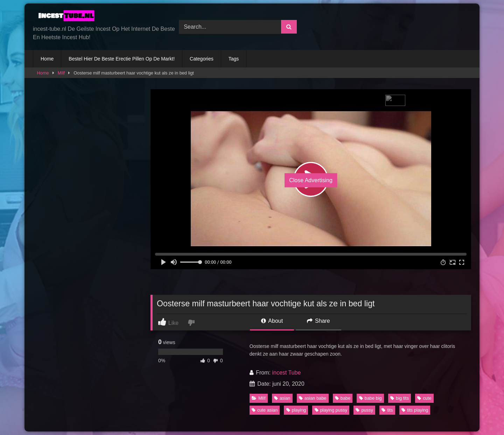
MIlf (61, 73)
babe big (370, 398)
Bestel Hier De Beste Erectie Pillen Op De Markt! (122, 59)
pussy (364, 410)
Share (318, 321)
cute (424, 398)
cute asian (265, 410)
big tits (400, 398)
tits (387, 410)
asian (282, 398)
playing (296, 410)
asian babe (313, 398)
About (272, 321)
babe (343, 398)
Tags (234, 59)
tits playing (415, 410)
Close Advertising (311, 180)
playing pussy (331, 410)
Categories (202, 59)
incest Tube (286, 373)
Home (47, 59)
